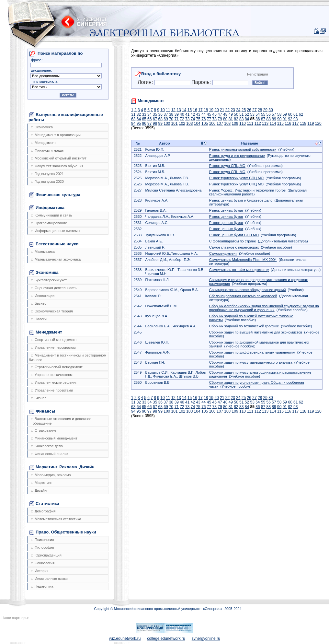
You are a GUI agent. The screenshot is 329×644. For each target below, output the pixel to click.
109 (235, 123)
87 (263, 119)
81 (231, 119)
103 (189, 123)
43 (198, 114)
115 (280, 123)
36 (160, 114)
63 (133, 119)
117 (296, 123)
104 (197, 123)
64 (139, 119)
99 (160, 123)
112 (258, 123)
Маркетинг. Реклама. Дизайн (62, 467)
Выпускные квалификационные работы (66, 117)
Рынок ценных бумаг (226, 210)
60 (290, 114)
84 (247, 119)
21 (222, 110)
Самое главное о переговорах (234, 247)
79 (220, 119)
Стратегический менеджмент (57, 367)
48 (225, 114)
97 (149, 123)
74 (193, 119)
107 (220, 123)
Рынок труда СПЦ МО (227, 166)
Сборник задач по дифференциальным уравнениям (252, 352)
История (40, 571)
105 (205, 123)
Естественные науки (54, 244)
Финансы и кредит (48, 150)
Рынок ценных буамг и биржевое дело (241, 200)
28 (260, 110)
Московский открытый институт (59, 158)
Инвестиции (43, 296)
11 (168, 110)
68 (160, 119)
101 (175, 123)
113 (265, 123)
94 (133, 123)
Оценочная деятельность (54, 288)
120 (318, 123)
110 (243, 123)
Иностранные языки (49, 579)
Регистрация (257, 74)
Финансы (42, 411)
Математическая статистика (56, 519)
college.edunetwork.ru (166, 638)
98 (155, 123)
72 (182, 119)
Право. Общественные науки (63, 532)
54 (258, 114)
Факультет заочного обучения (57, 166)
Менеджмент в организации (56, 135)
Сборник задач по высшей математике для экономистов (256, 332)
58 (279, 114)
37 (166, 114)
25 (244, 110)
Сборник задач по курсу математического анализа (251, 362)
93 (295, 119)
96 (144, 123)
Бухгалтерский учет (49, 280)
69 (166, 119)
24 (238, 110)
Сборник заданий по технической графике (244, 326)
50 (236, 114)
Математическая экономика (56, 259)
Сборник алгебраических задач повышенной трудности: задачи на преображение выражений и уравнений (264, 308)
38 (171, 114)
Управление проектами (52, 390)
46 (215, 114)
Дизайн (39, 490)
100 (167, 123)
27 (254, 110)
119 (311, 123)
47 (220, 114)
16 (195, 110)
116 (288, 123)
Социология (43, 563)
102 (182, 123)
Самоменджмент (223, 253)
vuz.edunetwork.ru (125, 638)
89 (274, 119)
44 (204, 114)
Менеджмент (44, 143)
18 (206, 110)
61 (295, 114)
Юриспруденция (46, 555)
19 (211, 110)
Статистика (44, 504)
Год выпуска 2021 (47, 174)
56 (269, 114)
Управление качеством (52, 375)
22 (227, 110)
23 (233, 110)
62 (301, 114)
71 (177, 119)
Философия (43, 547)
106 (212, 123)
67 (155, 119)
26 (249, 110)
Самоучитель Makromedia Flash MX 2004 (243, 260)
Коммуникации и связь (51, 215)
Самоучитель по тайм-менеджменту (239, 270)
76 (204, 119)
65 (144, 119)
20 (216, 110)
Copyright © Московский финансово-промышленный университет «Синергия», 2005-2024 (168, 609)
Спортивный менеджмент (54, 340)
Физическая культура (55, 195)
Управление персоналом (53, 347)
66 (149, 119)
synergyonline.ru (206, 638)
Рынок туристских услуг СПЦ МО (236, 178)
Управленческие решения (54, 382)
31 (133, 114)
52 (247, 114)
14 (184, 110)
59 (285, 114)
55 (263, 114)
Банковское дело (47, 446)
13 (179, 110)
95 (139, 123)
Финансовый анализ (50, 454)
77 (209, 119)
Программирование (49, 223)
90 (279, 119)
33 (144, 114)
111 (250, 123)
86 (258, 119)
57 (274, 114)
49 (231, 114)
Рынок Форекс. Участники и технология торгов (247, 190)
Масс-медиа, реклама (51, 475)
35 (155, 114)
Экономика (42, 127)
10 (162, 110)
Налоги (39, 319)
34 (149, 114)
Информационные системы (56, 231)
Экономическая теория (52, 311)
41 (187, 114)
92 (290, 119)
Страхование (44, 430)
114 (273, 123)
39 (177, 114)
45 (209, 114)
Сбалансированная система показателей (243, 296)
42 (193, 114)
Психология (43, 540)
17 (200, 110)
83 (241, 119)
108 (227, 123)
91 (285, 119)
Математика (43, 252)
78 (215, 119)
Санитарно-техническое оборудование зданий (248, 290)
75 (198, 119)
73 (187, 119)
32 (139, 114)
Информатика (47, 208)
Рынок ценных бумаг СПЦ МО (234, 235)
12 (173, 110)
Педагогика (42, 586)
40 (182, 114)
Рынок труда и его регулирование (237, 156)
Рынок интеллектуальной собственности (243, 149)
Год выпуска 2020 (47, 181)
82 (236, 119)
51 (241, 114)
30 (271, 110)
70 (171, 119)
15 (190, 110)
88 (269, 119)
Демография (43, 511)
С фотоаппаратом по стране (233, 241)
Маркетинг (41, 483)
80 (225, 119)
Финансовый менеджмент (54, 438)
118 (303, 123)
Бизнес (39, 303)
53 (252, 114)
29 (265, 110)
